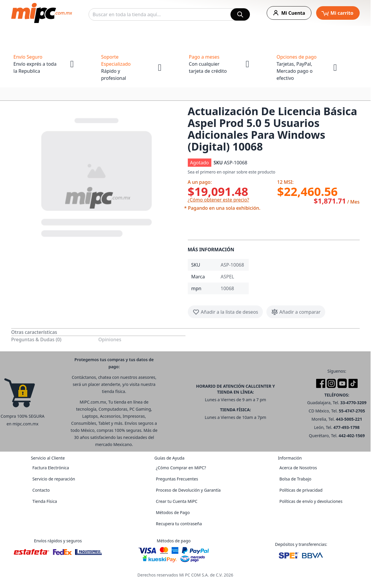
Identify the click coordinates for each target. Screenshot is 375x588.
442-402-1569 (352, 436)
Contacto (41, 490)
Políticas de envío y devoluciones (311, 501)
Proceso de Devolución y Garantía (188, 490)
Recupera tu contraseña (179, 524)
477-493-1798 (346, 427)
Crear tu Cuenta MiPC (177, 501)
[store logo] (42, 13)
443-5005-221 (349, 419)
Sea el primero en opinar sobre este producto (232, 172)
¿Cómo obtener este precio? (219, 200)
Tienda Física (45, 501)
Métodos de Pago (173, 512)
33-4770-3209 (353, 403)
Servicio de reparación (54, 479)
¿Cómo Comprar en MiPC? (181, 468)
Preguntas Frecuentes (177, 479)
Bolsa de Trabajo (295, 479)
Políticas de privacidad (301, 490)
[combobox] (169, 14)
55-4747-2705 (352, 411)
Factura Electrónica (51, 468)
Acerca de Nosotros (298, 468)
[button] (97, 176)
